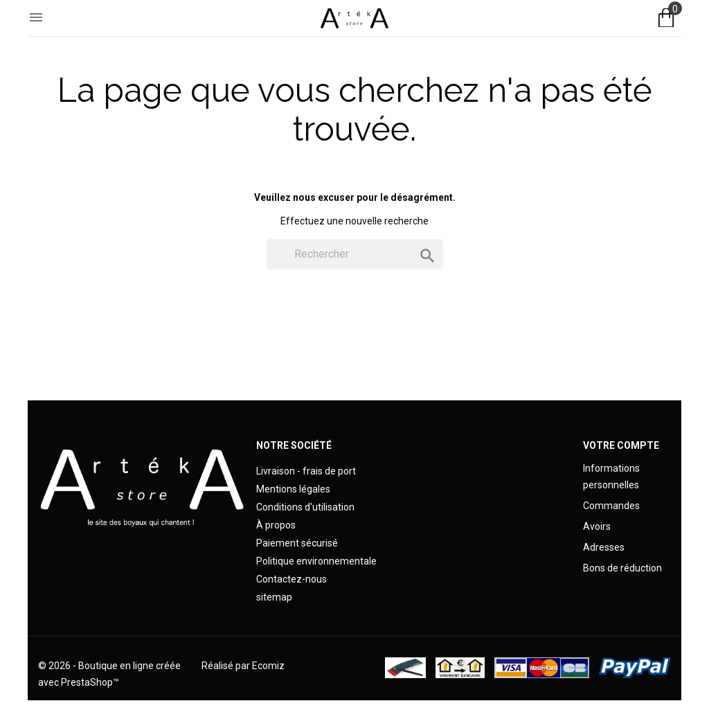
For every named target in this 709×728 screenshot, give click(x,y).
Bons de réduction (622, 568)
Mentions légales (293, 489)
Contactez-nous (291, 579)
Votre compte (621, 445)
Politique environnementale (316, 561)
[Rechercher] (355, 254)
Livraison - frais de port (306, 471)
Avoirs (597, 526)
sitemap (274, 597)
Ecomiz (268, 666)
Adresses (604, 547)
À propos (276, 525)
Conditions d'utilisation (305, 507)
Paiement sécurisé (297, 543)
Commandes (611, 506)
